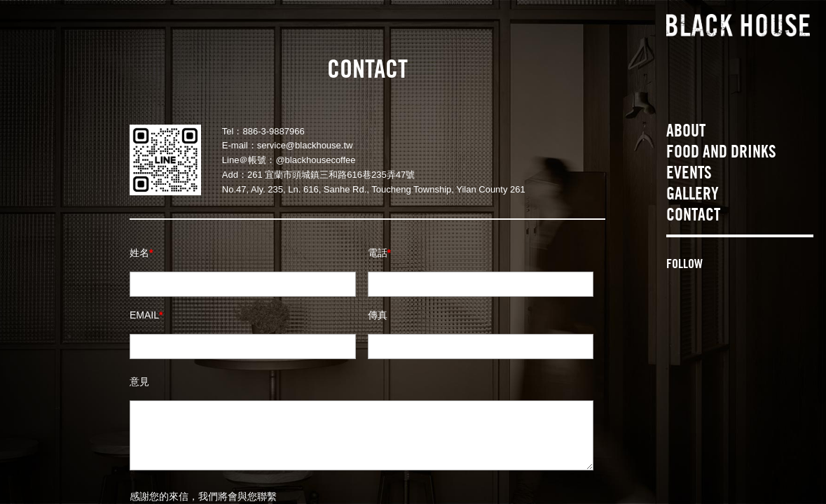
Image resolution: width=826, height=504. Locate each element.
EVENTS (689, 175)
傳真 (378, 315)
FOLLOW (684, 265)
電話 (379, 253)
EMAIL (146, 315)
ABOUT (686, 133)
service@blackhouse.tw (305, 145)
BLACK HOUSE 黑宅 (738, 26)
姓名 (141, 253)
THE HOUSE (745, 96)
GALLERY (693, 196)
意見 (139, 381)
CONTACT (693, 217)
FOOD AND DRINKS (721, 154)
